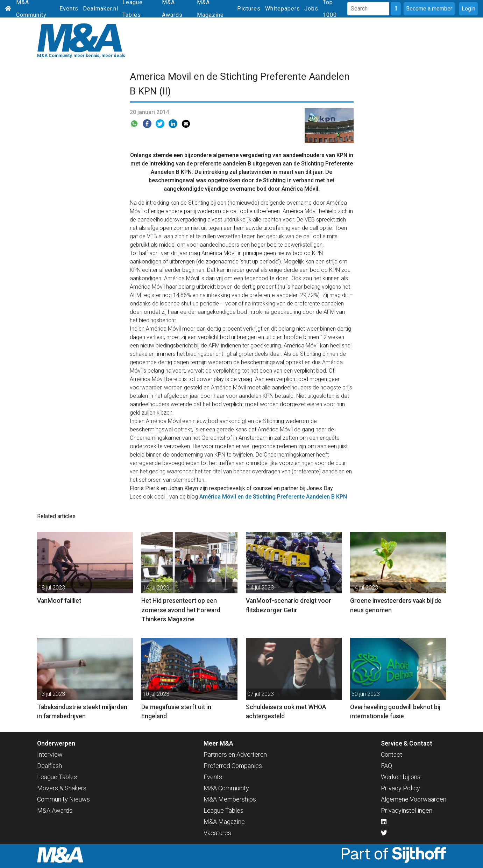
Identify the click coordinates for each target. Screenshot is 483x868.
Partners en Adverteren (235, 754)
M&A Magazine (224, 822)
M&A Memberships (230, 799)
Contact (392, 754)
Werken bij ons (401, 777)
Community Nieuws (63, 799)
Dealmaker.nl (101, 9)
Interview (50, 754)
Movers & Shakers (62, 788)
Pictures (249, 9)
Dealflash (49, 766)
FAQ (386, 766)
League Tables (57, 777)
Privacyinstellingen (407, 810)
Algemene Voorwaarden (414, 799)
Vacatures (217, 833)
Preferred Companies (233, 766)
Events (69, 9)
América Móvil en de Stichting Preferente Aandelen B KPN (273, 497)
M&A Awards (55, 810)
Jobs (311, 9)
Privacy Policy (400, 788)
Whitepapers (283, 9)
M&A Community (226, 788)
